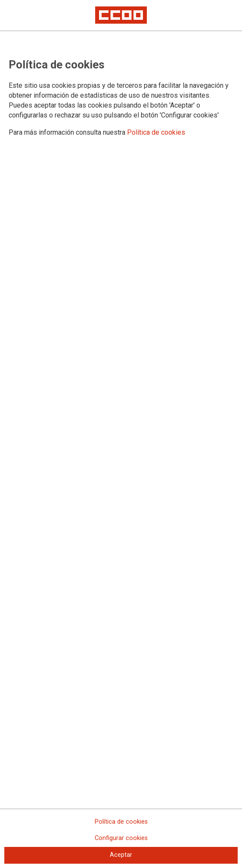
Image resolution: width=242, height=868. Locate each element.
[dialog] (121, 434)
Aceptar (121, 855)
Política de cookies (156, 132)
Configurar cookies (121, 838)
